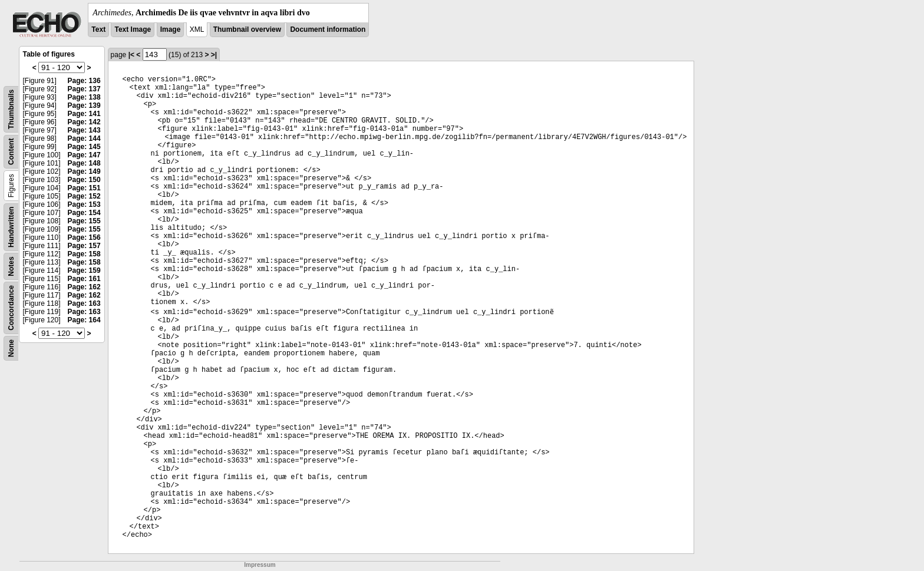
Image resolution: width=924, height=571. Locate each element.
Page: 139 (84, 105)
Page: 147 (84, 155)
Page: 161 (84, 279)
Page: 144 (84, 138)
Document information (328, 29)
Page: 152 (84, 196)
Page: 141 (84, 114)
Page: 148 (84, 163)
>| (214, 55)
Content (11, 152)
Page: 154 (84, 213)
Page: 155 (84, 221)
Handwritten (11, 227)
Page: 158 (84, 254)
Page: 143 (84, 130)
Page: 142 (84, 122)
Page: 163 (84, 303)
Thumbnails (11, 109)
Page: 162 (84, 287)
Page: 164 (84, 320)
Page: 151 (84, 188)
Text (98, 29)
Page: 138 (84, 97)
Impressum (260, 565)
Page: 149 (84, 171)
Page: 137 (84, 89)
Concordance (11, 308)
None (11, 348)
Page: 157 (84, 246)
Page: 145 (84, 147)
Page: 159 (84, 270)
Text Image (133, 29)
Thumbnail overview (247, 29)
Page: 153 (84, 204)
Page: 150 (84, 180)
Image (171, 29)
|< (131, 55)
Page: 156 (84, 237)
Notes (11, 266)
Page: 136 (84, 81)
